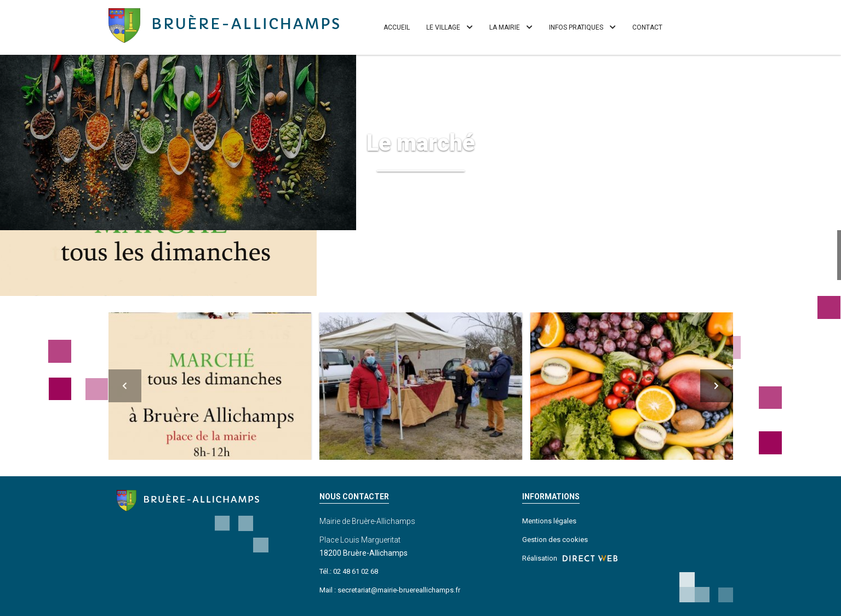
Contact (647, 27)
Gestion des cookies (555, 540)
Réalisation (570, 558)
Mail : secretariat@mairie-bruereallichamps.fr (390, 590)
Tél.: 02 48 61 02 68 (349, 571)
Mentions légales (549, 521)
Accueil (397, 27)
